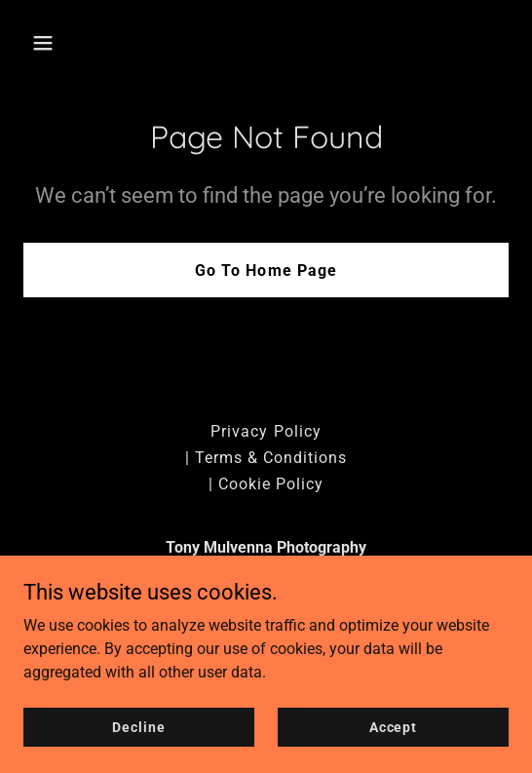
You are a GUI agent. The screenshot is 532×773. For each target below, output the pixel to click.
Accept (393, 754)
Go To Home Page (266, 271)
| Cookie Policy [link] (266, 484)
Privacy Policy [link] (266, 431)
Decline (138, 754)
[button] (60, 43)
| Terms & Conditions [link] (266, 458)
